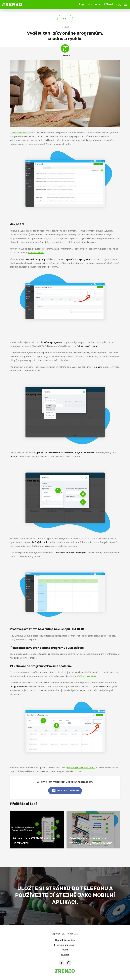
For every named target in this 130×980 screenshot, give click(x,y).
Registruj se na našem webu (81, 767)
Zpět (65, 19)
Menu (126, 4)
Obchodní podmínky (65, 940)
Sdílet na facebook (66, 791)
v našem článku (36, 253)
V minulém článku (19, 133)
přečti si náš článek (86, 676)
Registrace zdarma (90, 4)
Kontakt (65, 955)
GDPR (65, 950)
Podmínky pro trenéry (65, 945)
